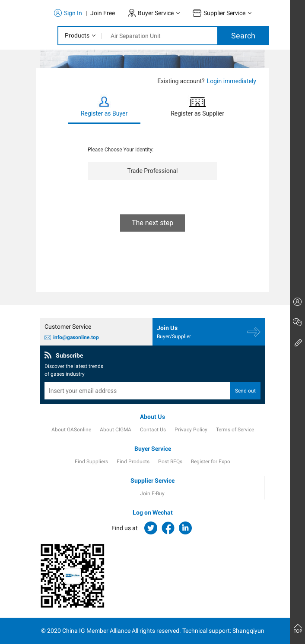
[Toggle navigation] (42, 36)
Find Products (133, 462)
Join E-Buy (152, 493)
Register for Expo (211, 462)
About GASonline (71, 430)
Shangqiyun (248, 631)
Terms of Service (235, 430)
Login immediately (232, 81)
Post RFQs (170, 462)
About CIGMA (116, 430)
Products (77, 35)
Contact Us (153, 430)
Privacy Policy (191, 430)
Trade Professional (153, 171)
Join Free (103, 13)
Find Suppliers (91, 462)
